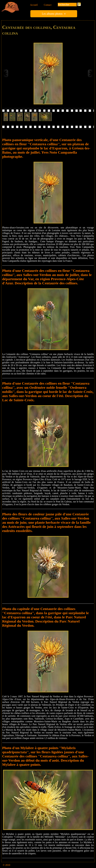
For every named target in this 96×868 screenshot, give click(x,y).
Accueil (34, 5)
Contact (48, 5)
